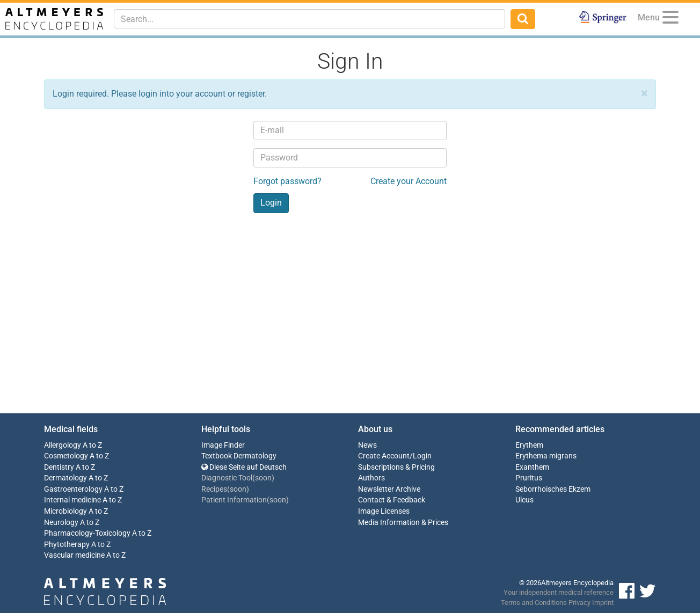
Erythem (529, 445)
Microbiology (65, 511)
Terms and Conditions (534, 603)
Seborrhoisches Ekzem (553, 489)
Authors (371, 478)
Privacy (579, 603)
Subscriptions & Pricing (396, 467)
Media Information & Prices (403, 523)
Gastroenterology (73, 489)
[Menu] (670, 19)
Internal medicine (72, 500)
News (367, 445)
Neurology (61, 523)
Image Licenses (384, 511)
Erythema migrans (546, 456)
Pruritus (529, 478)
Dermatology (65, 478)
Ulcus (524, 500)
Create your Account (409, 181)
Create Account (384, 456)
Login (422, 456)
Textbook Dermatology (239, 456)
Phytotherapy (67, 545)
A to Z (92, 445)
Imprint (603, 603)
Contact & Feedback (392, 500)
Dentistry (59, 467)
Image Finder (223, 445)
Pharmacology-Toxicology (87, 533)
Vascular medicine (74, 555)
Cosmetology (66, 456)
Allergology (63, 445)
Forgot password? (287, 181)
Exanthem (532, 467)
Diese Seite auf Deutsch (244, 467)
